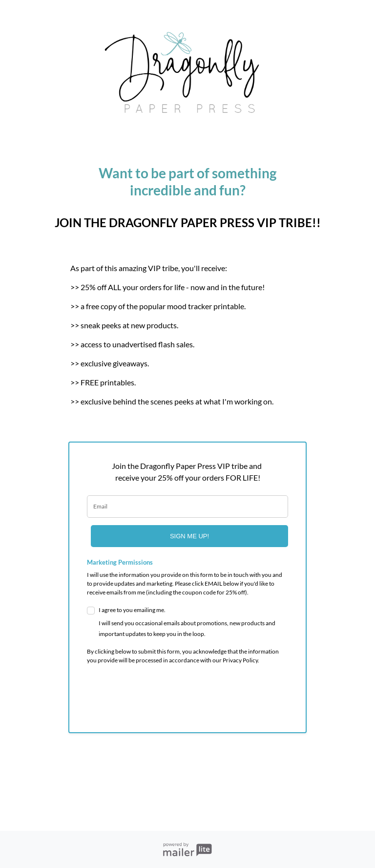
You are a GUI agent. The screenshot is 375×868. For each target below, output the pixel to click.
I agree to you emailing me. (193, 623)
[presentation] (144, 691)
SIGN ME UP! (189, 536)
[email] (187, 507)
